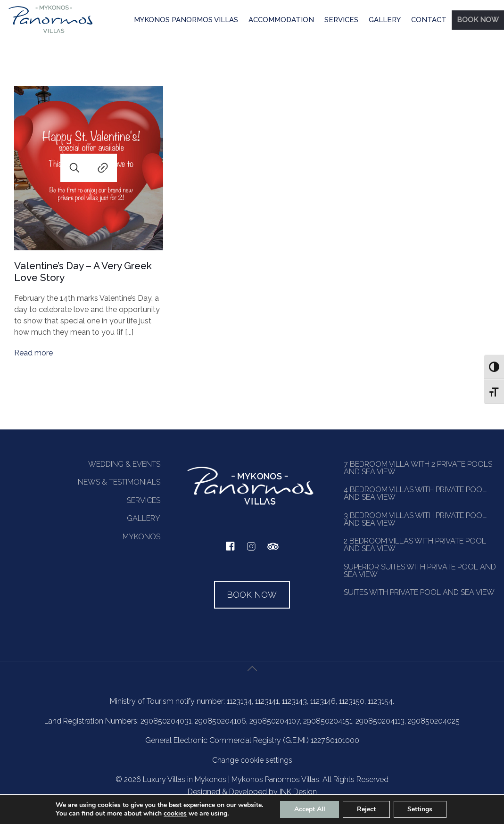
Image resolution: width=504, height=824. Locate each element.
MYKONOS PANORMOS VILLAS (186, 20)
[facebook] (230, 548)
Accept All (309, 809)
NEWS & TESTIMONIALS (119, 482)
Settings (420, 809)
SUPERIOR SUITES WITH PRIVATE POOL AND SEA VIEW (420, 571)
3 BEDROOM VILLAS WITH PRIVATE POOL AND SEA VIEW (415, 519)
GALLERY (385, 20)
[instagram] (251, 551)
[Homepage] (51, 33)
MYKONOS (141, 537)
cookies (175, 813)
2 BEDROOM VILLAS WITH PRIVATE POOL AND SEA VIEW (415, 545)
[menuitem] (186, 21)
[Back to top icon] (252, 680)
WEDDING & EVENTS (124, 464)
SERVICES (341, 20)
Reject (366, 809)
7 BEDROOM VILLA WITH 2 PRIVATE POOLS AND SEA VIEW (418, 468)
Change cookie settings (252, 760)
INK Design (298, 792)
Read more (33, 353)
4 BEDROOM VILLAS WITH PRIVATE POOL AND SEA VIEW (415, 493)
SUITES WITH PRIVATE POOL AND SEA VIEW (419, 592)
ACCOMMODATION (281, 20)
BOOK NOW (478, 20)
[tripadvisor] (273, 551)
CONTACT (429, 20)
